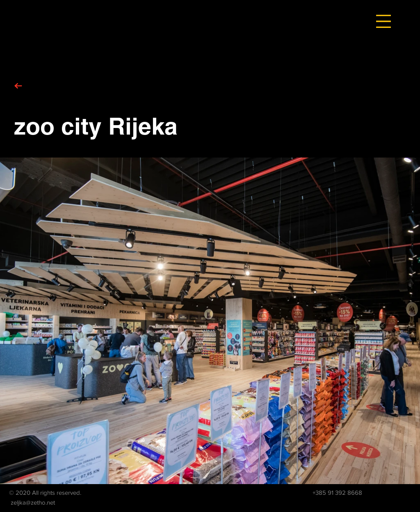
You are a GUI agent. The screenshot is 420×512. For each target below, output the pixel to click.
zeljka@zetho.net (33, 502)
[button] (383, 21)
